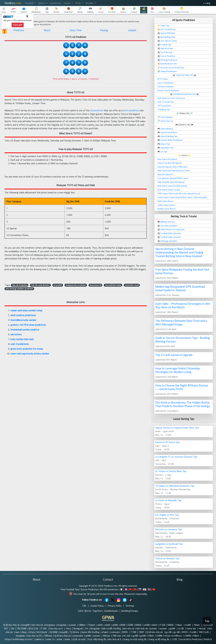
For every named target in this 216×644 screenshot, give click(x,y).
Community (56, 3)
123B (174, 639)
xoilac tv (50, 639)
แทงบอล (115, 632)
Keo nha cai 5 (56, 628)
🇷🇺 (140, 589)
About (47, 30)
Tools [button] (78, 3)
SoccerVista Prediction (190, 639)
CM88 (159, 636)
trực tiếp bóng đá (97, 639)
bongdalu (62, 625)
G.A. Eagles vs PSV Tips (167, 515)
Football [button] (29, 3)
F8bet (151, 636)
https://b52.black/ (38, 632)
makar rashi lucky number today (26, 310)
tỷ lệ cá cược (79, 639)
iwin (17, 632)
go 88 (168, 632)
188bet (82, 625)
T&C (84, 606)
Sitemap (130, 606)
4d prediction (97, 110)
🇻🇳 (154, 589)
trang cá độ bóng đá (159, 639)
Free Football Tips (70, 589)
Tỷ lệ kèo (74, 632)
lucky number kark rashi (22, 339)
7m (86, 628)
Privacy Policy (115, 606)
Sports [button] (42, 3)
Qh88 (123, 625)
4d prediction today (113, 285)
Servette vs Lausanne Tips (169, 529)
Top (207, 621)
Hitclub (202, 628)
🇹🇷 (131, 589)
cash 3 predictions (20, 344)
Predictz (208, 639)
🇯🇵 (145, 589)
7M (12, 628)
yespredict (78, 636)
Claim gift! (18, 25)
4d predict (58, 285)
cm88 (147, 625)
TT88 (133, 632)
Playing (104, 30)
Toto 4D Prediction (20, 285)
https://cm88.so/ (173, 636)
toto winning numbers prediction (19, 289)
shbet (155, 625)
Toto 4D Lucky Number (40, 285)
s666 (100, 625)
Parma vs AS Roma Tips (167, 442)
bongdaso (50, 625)
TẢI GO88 (21, 628)
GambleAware (111, 611)
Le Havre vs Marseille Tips (168, 500)
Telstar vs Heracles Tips (167, 558)
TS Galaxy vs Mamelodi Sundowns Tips (175, 486)
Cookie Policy (97, 606)
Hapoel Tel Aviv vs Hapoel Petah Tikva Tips (177, 428)
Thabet (92, 625)
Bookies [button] (90, 3)
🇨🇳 (135, 589)
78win (179, 625)
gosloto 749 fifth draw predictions (28, 325)
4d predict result (132, 285)
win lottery (16, 334)
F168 (162, 625)
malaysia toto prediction (76, 285)
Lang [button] (208, 3)
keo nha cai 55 (34, 636)
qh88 (115, 625)
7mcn (68, 628)
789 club (117, 636)
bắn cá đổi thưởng (111, 628)
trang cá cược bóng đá (135, 639)
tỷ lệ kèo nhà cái (11, 625)
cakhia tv (39, 639)
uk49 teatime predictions (23, 315)
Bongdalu (95, 628)
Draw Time (76, 30)
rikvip (24, 632)
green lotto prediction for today (27, 349)
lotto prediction (131, 110)
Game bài (191, 628)
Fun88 (193, 632)
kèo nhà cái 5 (115, 639)
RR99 (125, 632)
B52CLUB (34, 628)
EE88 (130, 625)
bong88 (26, 625)
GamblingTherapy (129, 611)
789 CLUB (204, 632)
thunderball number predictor (25, 330)
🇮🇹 (121, 589)
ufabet (105, 632)
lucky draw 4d (95, 285)
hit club (127, 636)
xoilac (60, 639)
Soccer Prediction (89, 589)
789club (48, 636)
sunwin (72, 625)
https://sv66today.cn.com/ (19, 639)
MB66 (138, 625)
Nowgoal (78, 628)
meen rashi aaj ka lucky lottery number (30, 354)
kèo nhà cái (37, 625)
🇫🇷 (126, 589)
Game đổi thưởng (90, 632)
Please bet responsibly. (136, 594)
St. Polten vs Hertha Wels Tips (171, 471)
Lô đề (181, 628)
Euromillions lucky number (23, 320)
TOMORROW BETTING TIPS (184, 94)
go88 (173, 628)
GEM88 (54, 632)
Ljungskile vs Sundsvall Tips (169, 544)
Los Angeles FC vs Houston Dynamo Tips (176, 457)
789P (141, 632)
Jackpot (132, 30)
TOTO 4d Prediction (76, 37)
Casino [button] (67, 3)
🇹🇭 (149, 589)
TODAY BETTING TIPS (185, 75)
